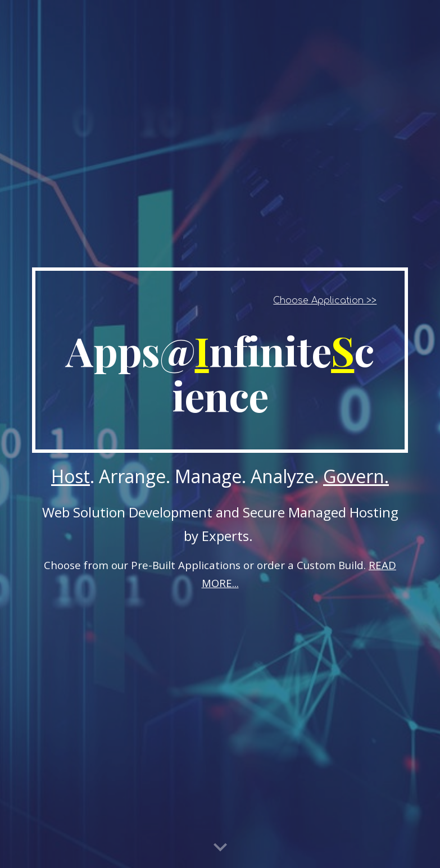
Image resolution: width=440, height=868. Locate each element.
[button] (220, 848)
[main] (220, 360)
